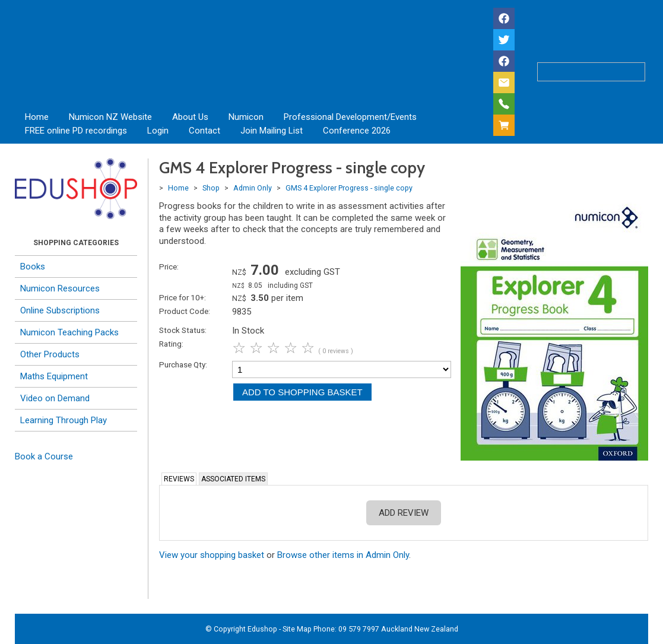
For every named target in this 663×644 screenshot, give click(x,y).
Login (158, 131)
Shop (211, 188)
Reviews (179, 479)
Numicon (246, 117)
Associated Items (233, 479)
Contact (204, 131)
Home (37, 117)
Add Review (404, 513)
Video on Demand (55, 398)
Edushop (262, 629)
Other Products (50, 354)
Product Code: (185, 311)
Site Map (297, 629)
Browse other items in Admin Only (343, 555)
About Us (190, 117)
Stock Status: (183, 330)
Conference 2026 (357, 131)
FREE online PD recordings (76, 131)
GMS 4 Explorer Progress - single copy (349, 188)
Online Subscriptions (60, 310)
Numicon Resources (60, 288)
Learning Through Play (64, 420)
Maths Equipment (54, 376)
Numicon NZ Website (110, 117)
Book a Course (44, 456)
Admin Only (253, 188)
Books (33, 267)
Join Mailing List (272, 131)
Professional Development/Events (350, 117)
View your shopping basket (212, 555)
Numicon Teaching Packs (69, 332)
